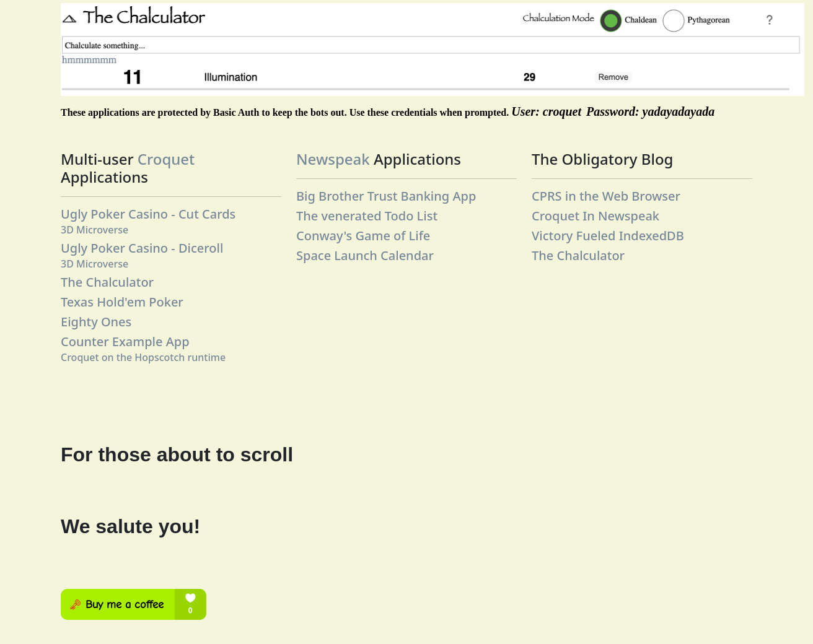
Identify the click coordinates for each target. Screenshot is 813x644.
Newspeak (333, 159)
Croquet (166, 159)
